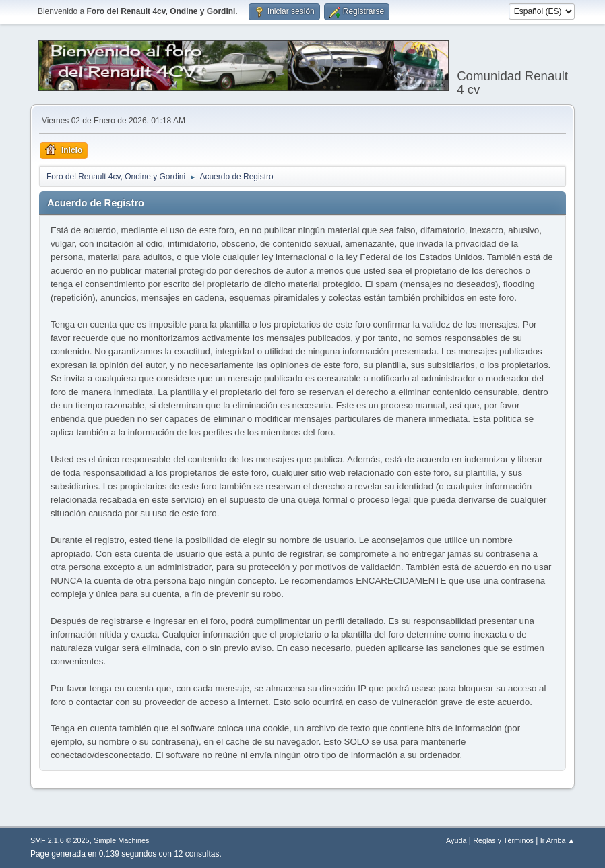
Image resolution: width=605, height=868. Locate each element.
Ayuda (456, 840)
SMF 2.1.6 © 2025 (60, 840)
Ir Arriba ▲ (558, 840)
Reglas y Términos (503, 840)
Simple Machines (121, 840)
